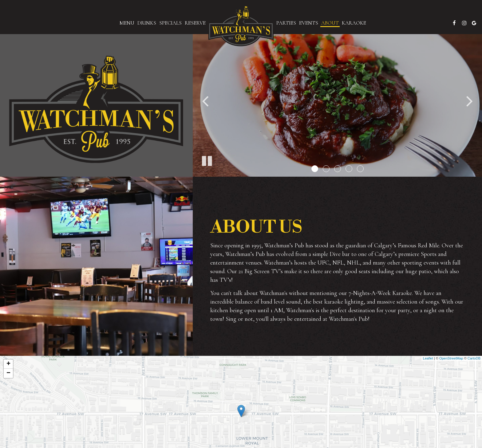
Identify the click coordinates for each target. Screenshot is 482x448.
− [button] (8, 373)
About (330, 23)
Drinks (147, 23)
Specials (170, 23)
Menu (127, 23)
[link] (241, 26)
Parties (286, 23)
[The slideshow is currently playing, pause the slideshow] (207, 160)
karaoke (354, 23)
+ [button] (8, 364)
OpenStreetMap (451, 358)
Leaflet (428, 358)
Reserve (195, 23)
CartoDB (474, 358)
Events (309, 23)
